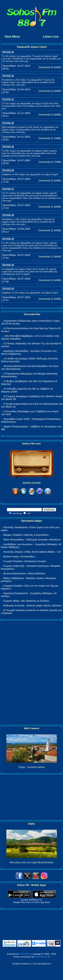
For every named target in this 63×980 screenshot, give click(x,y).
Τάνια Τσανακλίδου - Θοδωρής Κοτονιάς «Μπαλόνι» (32, 539)
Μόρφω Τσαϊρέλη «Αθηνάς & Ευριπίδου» (26, 535)
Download (44, 67)
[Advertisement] (32, 673)
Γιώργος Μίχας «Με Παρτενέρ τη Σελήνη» (26, 601)
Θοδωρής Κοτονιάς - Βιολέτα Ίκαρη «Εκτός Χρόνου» (32, 605)
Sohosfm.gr (26, 954)
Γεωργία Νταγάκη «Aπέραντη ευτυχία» (25, 561)
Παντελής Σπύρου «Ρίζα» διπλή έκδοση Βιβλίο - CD (32, 552)
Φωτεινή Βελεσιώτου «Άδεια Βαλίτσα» (24, 573)
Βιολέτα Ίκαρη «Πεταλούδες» (19, 556)
